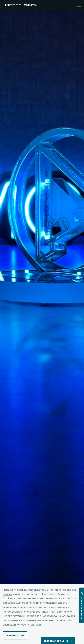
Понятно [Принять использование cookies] (13, 636)
